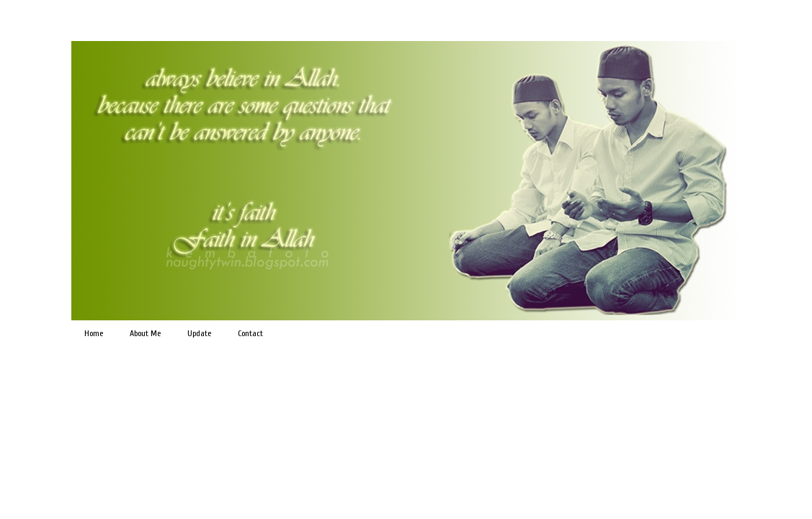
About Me (145, 333)
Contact (250, 333)
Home (94, 333)
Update (199, 333)
